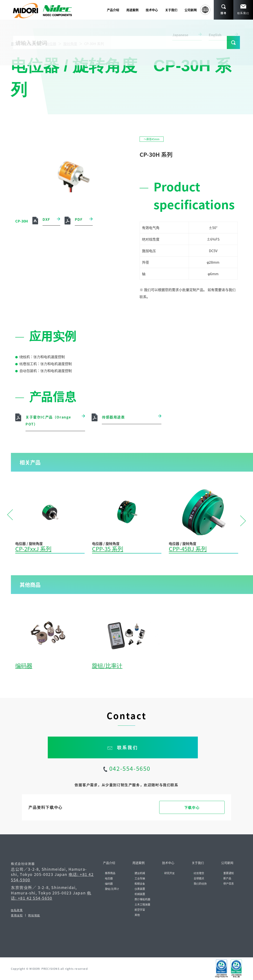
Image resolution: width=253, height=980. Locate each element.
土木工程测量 (142, 904)
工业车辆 (140, 878)
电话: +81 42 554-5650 (51, 896)
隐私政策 (17, 910)
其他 (137, 915)
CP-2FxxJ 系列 (33, 549)
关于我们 (198, 863)
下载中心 (192, 807)
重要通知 (229, 873)
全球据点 (199, 878)
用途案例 (138, 863)
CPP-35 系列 (108, 549)
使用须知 (17, 915)
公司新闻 (191, 10)
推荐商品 (110, 873)
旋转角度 (70, 44)
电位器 (51, 44)
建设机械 (140, 873)
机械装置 (140, 894)
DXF (46, 219)
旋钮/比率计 (107, 665)
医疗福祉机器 (142, 899)
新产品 (227, 878)
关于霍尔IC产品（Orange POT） (48, 420)
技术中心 (168, 863)
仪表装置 (140, 889)
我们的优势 (200, 883)
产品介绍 (32, 44)
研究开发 (169, 873)
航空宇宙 (140, 910)
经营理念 (199, 873)
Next (243, 521)
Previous (10, 515)
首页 (14, 44)
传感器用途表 (113, 417)
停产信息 (229, 883)
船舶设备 (140, 883)
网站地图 (34, 915)
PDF (79, 219)
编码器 (24, 665)
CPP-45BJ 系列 (188, 549)
